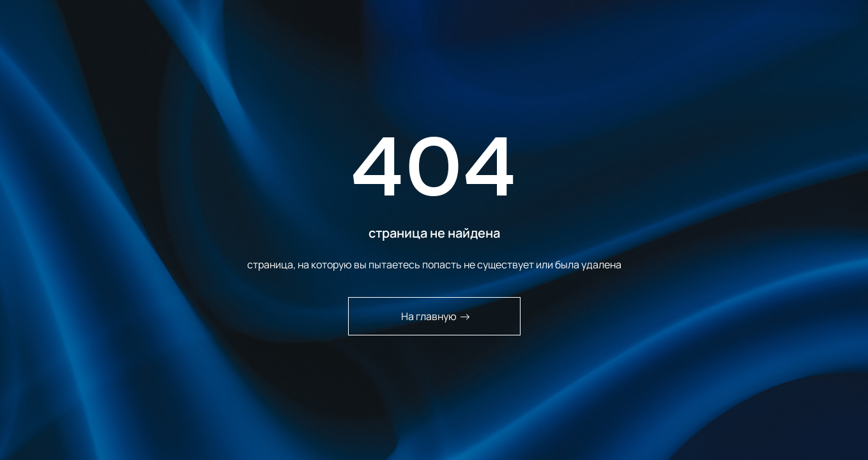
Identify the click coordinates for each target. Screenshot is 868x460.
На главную (436, 316)
